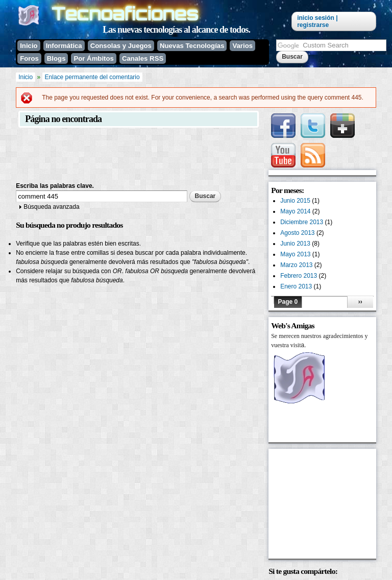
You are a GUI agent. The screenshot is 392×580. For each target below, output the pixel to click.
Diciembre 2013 (302, 222)
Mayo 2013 (295, 254)
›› (360, 302)
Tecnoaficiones (125, 14)
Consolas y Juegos (121, 46)
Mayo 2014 (295, 211)
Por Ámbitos (93, 58)
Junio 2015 (295, 201)
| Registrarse (317, 21)
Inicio (29, 46)
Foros (29, 58)
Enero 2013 (296, 286)
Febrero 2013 (299, 276)
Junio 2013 (295, 244)
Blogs (56, 58)
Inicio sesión (316, 18)
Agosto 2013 (297, 233)
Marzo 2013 (296, 265)
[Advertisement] (202, 156)
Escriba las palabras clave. (55, 186)
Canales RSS (143, 58)
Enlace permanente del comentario (92, 77)
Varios (242, 46)
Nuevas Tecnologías (192, 46)
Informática (64, 46)
